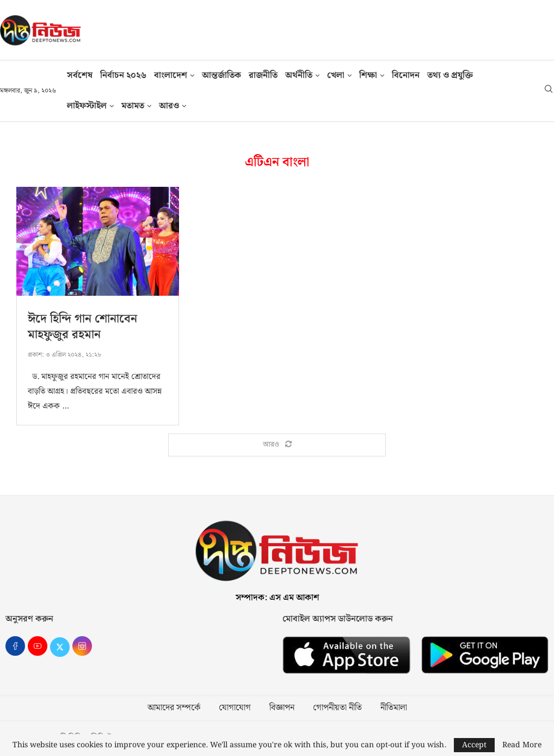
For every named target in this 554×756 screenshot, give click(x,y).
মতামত (133, 106)
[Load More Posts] (277, 445)
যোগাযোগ (235, 708)
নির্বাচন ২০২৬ (123, 75)
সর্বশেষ (80, 75)
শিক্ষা (368, 75)
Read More (522, 745)
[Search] (549, 91)
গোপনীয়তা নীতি (337, 708)
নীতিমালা (394, 708)
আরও (169, 106)
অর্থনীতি (299, 75)
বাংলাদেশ (171, 75)
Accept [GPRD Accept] (474, 745)
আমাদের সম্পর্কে (174, 708)
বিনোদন (406, 75)
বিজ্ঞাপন (282, 708)
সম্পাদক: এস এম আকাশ (277, 598)
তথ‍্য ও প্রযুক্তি (450, 75)
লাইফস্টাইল (87, 106)
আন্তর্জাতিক (221, 75)
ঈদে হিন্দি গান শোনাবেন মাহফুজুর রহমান (82, 327)
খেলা (336, 75)
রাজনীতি (263, 75)
